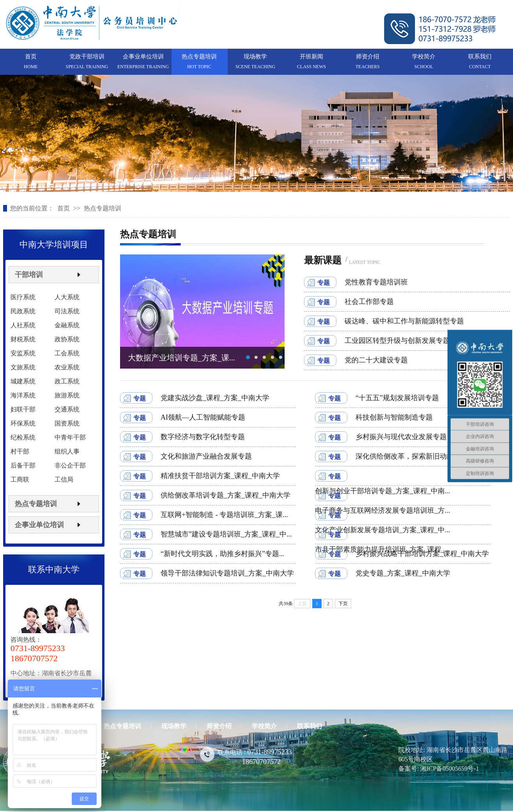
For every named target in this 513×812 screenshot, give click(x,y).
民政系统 (23, 311)
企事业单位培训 (143, 56)
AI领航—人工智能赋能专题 (203, 417)
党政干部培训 (87, 56)
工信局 (64, 479)
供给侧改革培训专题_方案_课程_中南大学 (226, 495)
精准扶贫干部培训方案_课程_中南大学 (220, 476)
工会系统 (67, 353)
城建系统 (23, 381)
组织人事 (67, 451)
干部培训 (29, 275)
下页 (343, 604)
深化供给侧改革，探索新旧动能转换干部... (421, 456)
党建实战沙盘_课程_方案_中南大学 (215, 398)
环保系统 (23, 423)
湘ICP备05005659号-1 (449, 769)
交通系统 (67, 409)
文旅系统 (23, 367)
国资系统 (67, 423)
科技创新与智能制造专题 (394, 417)
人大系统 (67, 297)
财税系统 (23, 339)
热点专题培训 (199, 56)
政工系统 (67, 381)
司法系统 (67, 311)
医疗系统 (23, 297)
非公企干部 (70, 465)
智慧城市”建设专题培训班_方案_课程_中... (226, 534)
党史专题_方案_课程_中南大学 (403, 573)
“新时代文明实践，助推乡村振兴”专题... (222, 554)
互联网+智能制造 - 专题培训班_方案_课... (224, 515)
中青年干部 (70, 437)
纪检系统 (23, 437)
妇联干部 (23, 409)
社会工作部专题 (369, 302)
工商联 (20, 479)
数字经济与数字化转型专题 (203, 437)
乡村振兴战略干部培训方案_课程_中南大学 (422, 554)
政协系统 (67, 339)
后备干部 (23, 465)
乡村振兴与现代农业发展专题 (401, 437)
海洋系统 (23, 395)
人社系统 (23, 325)
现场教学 (255, 56)
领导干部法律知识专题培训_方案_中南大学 (227, 573)
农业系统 (67, 367)
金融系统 (67, 325)
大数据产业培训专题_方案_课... (181, 358)
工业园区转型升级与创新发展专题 (397, 341)
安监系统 (23, 353)
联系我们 (480, 56)
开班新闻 (311, 56)
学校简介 (424, 56)
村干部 (20, 451)
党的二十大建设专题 (376, 360)
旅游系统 (67, 395)
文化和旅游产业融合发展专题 (206, 456)
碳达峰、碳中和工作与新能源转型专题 (404, 321)
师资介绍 (368, 56)
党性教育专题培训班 (376, 282)
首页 (31, 56)
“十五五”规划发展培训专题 (397, 398)
